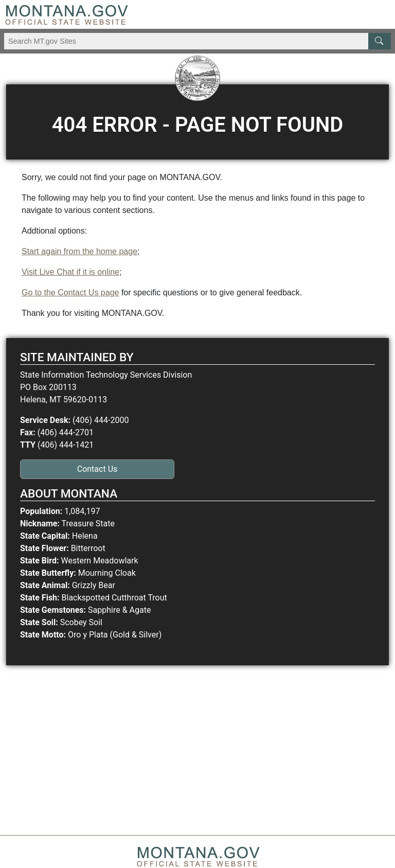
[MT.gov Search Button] (380, 41)
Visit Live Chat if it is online (70, 272)
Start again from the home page (79, 251)
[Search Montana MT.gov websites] (197, 41)
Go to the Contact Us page (70, 293)
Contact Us (97, 469)
